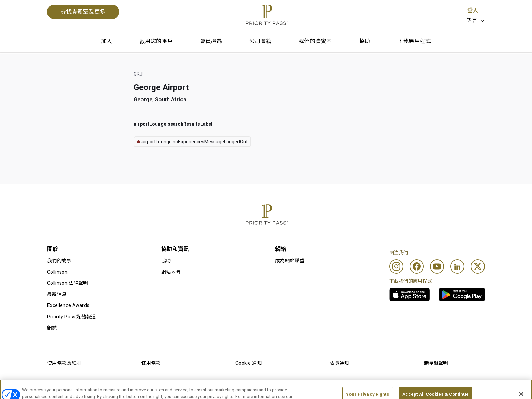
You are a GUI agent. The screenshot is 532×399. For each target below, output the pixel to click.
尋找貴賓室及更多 (83, 12)
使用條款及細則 (64, 363)
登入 (473, 10)
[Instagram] (396, 266)
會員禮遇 (211, 41)
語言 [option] (472, 20)
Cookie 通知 (249, 363)
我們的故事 (59, 261)
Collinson (57, 272)
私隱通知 (339, 363)
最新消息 (57, 294)
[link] (410, 295)
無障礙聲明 (436, 363)
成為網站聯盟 (290, 261)
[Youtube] (437, 266)
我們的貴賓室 (315, 41)
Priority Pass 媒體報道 (72, 317)
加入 (107, 41)
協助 (365, 41)
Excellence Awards (68, 305)
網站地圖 (171, 272)
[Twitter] (478, 266)
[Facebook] (417, 266)
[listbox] (476, 20)
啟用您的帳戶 (156, 41)
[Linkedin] (457, 266)
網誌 (52, 328)
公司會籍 (261, 41)
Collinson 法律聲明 (68, 283)
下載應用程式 (414, 41)
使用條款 (151, 363)
